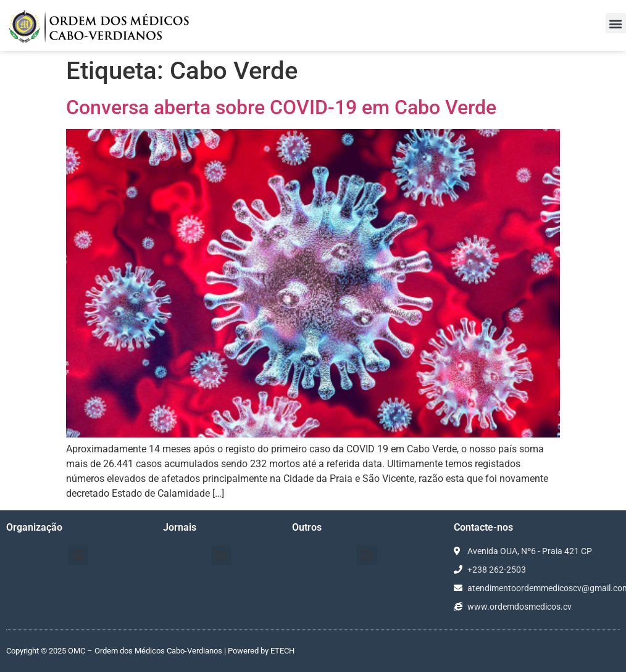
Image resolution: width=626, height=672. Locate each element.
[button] (616, 23)
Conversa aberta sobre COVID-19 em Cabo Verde (281, 107)
